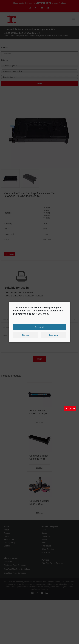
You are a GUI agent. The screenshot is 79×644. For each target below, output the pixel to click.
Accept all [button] (39, 327)
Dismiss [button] (26, 335)
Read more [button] (53, 335)
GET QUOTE (70, 409)
